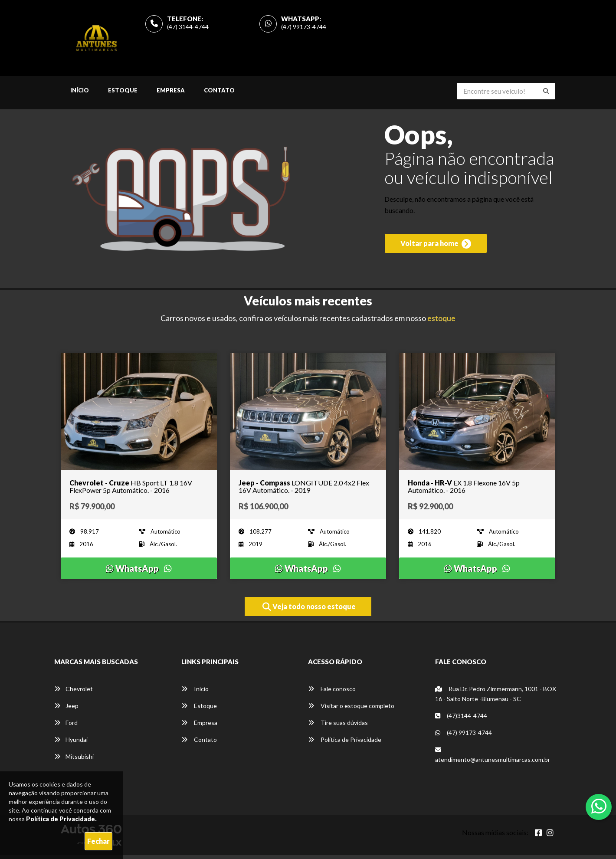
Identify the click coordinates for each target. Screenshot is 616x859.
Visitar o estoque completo (351, 710)
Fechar (98, 841)
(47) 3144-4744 (188, 29)
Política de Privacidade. (61, 819)
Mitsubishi (74, 760)
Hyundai (71, 743)
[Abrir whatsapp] (599, 806)
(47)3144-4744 (461, 720)
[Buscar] (546, 95)
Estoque (123, 95)
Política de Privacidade (345, 743)
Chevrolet (74, 693)
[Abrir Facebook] (538, 836)
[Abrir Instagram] (550, 836)
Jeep (66, 710)
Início (80, 95)
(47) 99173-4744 (304, 29)
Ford (66, 726)
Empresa (171, 95)
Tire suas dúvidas (338, 726)
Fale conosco (332, 693)
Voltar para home (436, 250)
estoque (441, 322)
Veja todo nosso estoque (309, 611)
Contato (219, 95)
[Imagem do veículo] (139, 416)
